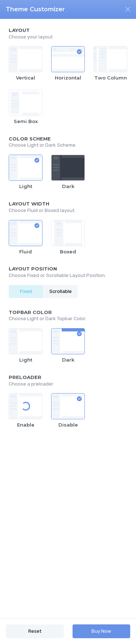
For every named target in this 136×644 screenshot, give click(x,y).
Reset (35, 631)
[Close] (128, 9)
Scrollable (61, 291)
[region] (68, 319)
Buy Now (101, 631)
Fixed (26, 291)
